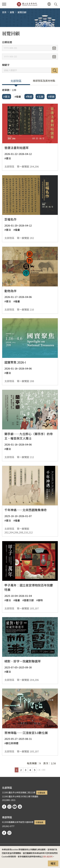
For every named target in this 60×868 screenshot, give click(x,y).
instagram (9, 807)
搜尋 (55, 70)
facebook (4, 807)
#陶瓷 (29, 96)
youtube (15, 807)
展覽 (12, 12)
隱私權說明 (48, 856)
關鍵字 (6, 65)
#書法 (7, 96)
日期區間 (7, 42)
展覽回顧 (22, 12)
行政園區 (34, 796)
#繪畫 (18, 96)
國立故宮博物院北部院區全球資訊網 (27, 4)
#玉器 (40, 96)
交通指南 (41, 793)
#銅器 (51, 96)
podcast (20, 807)
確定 (53, 863)
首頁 (4, 12)
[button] (49, 4)
